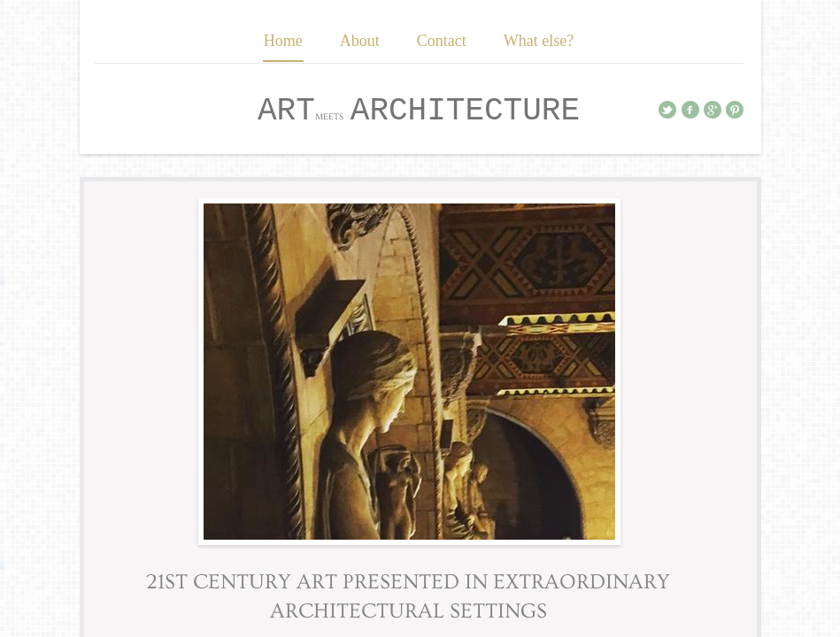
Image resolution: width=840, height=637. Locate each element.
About (360, 41)
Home (283, 41)
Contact (442, 41)
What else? (539, 41)
